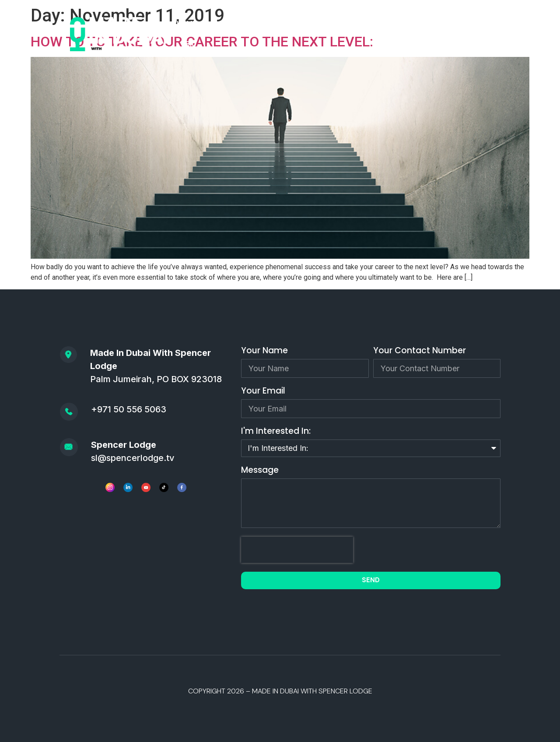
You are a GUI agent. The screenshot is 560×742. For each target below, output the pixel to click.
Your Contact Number (420, 351)
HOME (187, 24)
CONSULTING (450, 24)
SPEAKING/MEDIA (383, 24)
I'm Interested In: (276, 432)
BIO (191, 44)
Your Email (263, 392)
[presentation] (297, 550)
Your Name (264, 351)
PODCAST (230, 24)
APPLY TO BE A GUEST (300, 24)
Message (260, 471)
